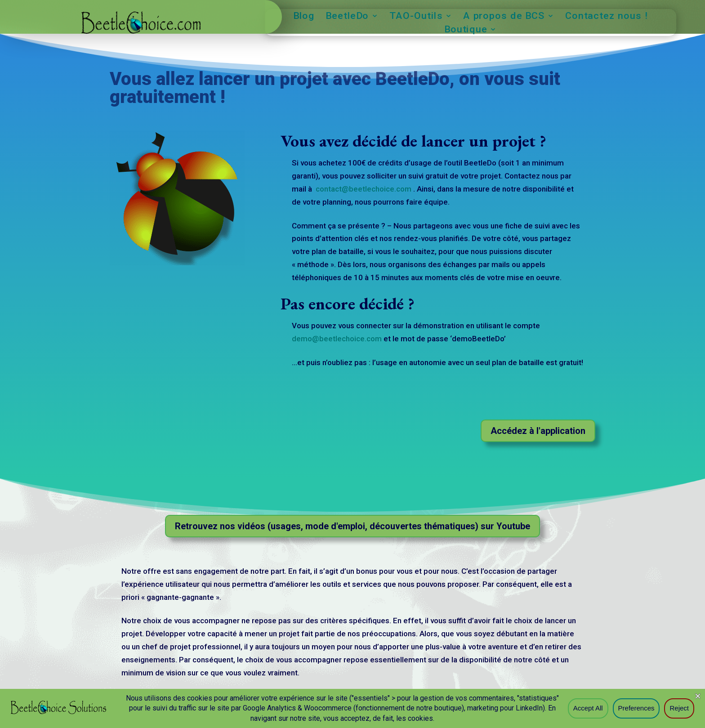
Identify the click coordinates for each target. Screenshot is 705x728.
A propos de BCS (504, 17)
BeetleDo (347, 17)
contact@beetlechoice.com (364, 189)
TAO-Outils (416, 17)
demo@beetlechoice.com (337, 339)
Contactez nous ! (607, 17)
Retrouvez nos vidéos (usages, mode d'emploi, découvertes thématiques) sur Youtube (352, 526)
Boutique (466, 30)
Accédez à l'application (538, 431)
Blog (304, 17)
